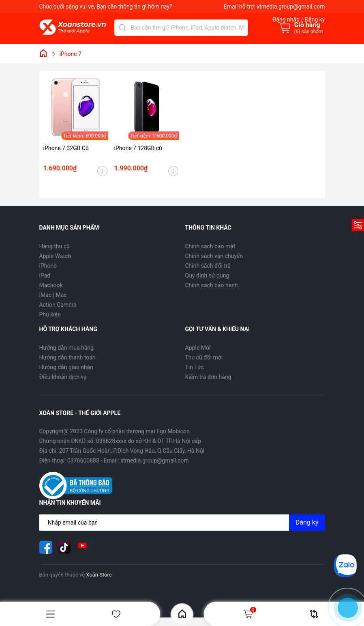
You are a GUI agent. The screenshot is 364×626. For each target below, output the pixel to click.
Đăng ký (307, 522)
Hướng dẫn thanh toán (67, 357)
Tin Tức (195, 367)
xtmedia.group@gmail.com (291, 6)
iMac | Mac (53, 295)
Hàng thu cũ (55, 246)
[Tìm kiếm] (122, 28)
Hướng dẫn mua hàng (66, 348)
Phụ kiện (50, 314)
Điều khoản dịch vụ (63, 377)
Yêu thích (116, 614)
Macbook (51, 285)
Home (182, 614)
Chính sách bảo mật (210, 246)
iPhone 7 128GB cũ (138, 148)
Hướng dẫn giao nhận (66, 367)
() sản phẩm (309, 32)
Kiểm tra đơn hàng (208, 377)
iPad (45, 275)
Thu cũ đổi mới (204, 357)
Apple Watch (55, 256)
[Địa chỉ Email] (182, 523)
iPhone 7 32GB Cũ (66, 148)
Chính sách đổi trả (208, 266)
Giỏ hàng (249, 614)
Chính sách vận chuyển (214, 256)
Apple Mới (198, 348)
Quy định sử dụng (207, 275)
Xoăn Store (99, 575)
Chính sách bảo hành (212, 285)
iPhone (48, 266)
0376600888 (83, 460)
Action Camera (58, 305)
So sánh (314, 614)
